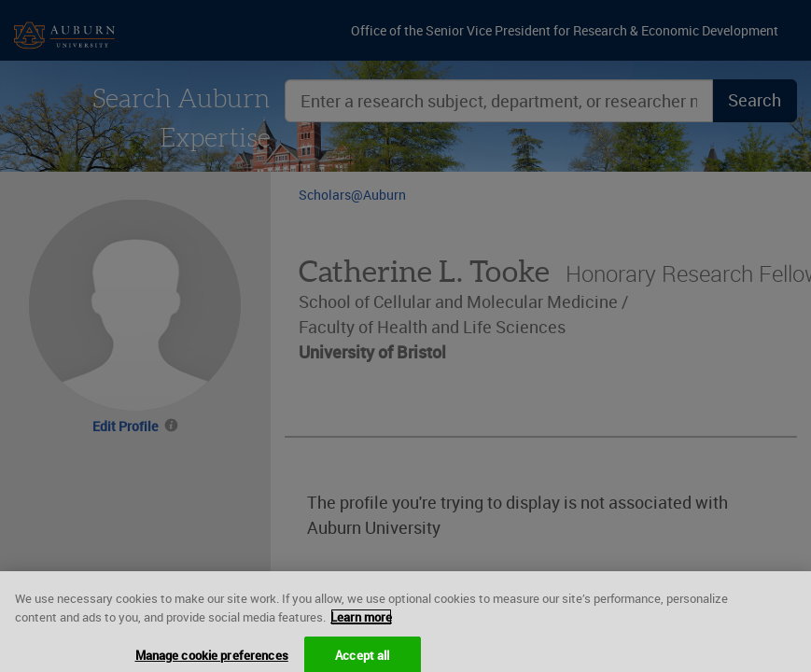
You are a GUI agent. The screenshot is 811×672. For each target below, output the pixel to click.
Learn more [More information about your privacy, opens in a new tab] (361, 623)
